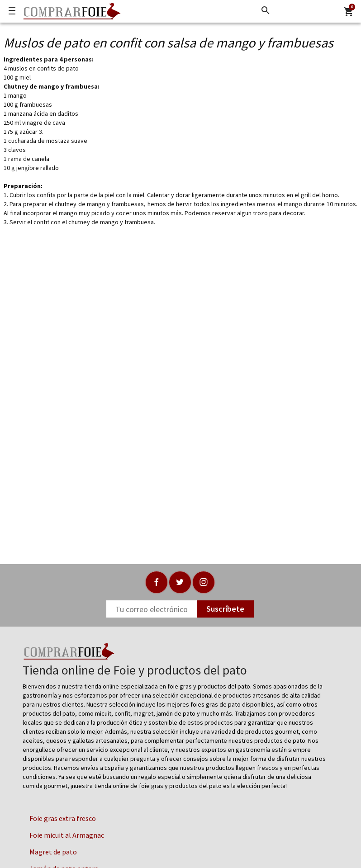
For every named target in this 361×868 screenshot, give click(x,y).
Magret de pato (53, 852)
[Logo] (70, 11)
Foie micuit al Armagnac (67, 835)
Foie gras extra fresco (63, 818)
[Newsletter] (152, 609)
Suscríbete (225, 609)
